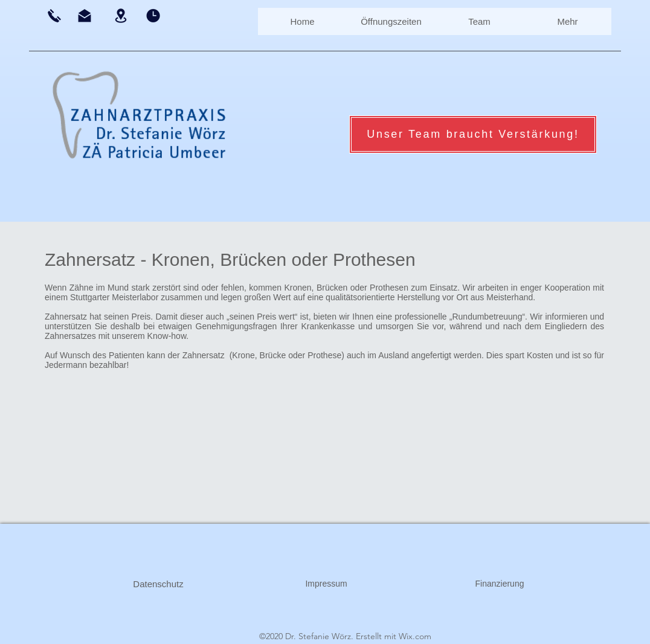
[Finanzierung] (500, 584)
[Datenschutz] (158, 584)
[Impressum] (326, 584)
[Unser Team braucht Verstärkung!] (473, 134)
